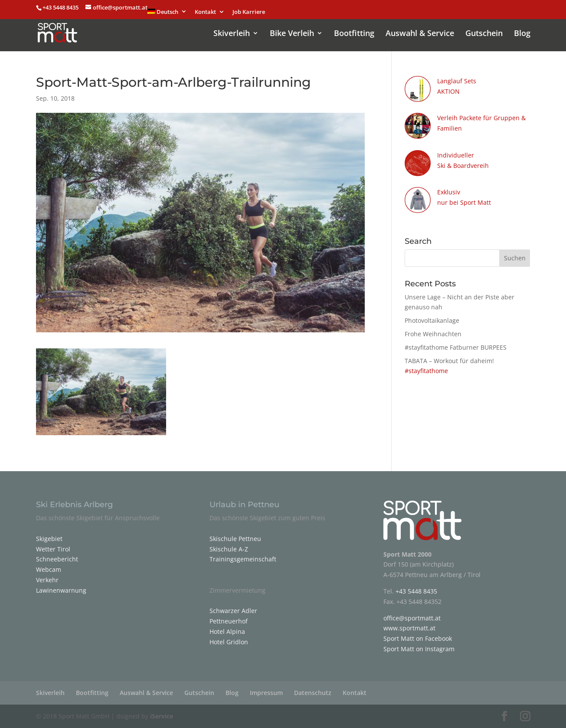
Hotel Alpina (227, 631)
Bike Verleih (292, 34)
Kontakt (205, 12)
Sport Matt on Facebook (418, 638)
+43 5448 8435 (61, 7)
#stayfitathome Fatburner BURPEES (456, 347)
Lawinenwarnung (61, 590)
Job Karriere (249, 12)
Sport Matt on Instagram (419, 649)
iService (162, 716)
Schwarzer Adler (233, 611)
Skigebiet (49, 539)
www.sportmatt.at (409, 628)
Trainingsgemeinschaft (243, 559)
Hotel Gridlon (229, 642)
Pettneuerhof (229, 621)
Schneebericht (57, 559)
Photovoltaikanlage (432, 320)
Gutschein (484, 34)
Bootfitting (354, 34)
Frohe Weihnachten (433, 334)
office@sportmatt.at (412, 618)
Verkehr (47, 580)
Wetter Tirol (53, 549)
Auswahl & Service (420, 34)
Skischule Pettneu (235, 539)
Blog (522, 34)
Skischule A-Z (229, 549)
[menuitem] (167, 14)
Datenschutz (313, 693)
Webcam (49, 569)
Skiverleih (232, 34)
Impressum (266, 693)
